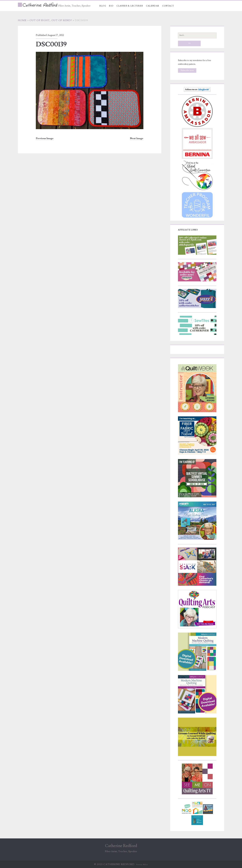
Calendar (153, 6)
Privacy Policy (142, 865)
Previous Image (45, 138)
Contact (168, 6)
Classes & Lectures (130, 6)
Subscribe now (187, 70)
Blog (103, 6)
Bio (111, 6)
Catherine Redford (121, 846)
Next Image (137, 138)
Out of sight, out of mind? (51, 20)
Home (22, 20)
